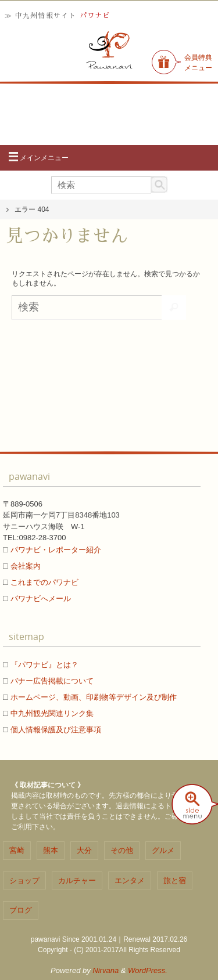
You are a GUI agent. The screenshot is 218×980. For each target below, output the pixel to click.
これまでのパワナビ (44, 582)
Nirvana (106, 970)
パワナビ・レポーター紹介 (56, 550)
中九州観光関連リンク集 (52, 713)
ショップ (24, 880)
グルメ (163, 850)
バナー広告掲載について (52, 681)
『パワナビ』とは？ (44, 665)
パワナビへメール (41, 599)
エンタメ (130, 880)
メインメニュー (39, 158)
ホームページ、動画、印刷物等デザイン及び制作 (94, 697)
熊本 (51, 850)
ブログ (21, 910)
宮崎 (17, 850)
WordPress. (148, 970)
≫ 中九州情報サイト (58, 16)
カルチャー (77, 880)
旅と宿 (175, 880)
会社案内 (26, 566)
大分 (84, 850)
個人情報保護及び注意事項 (56, 730)
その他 (122, 850)
